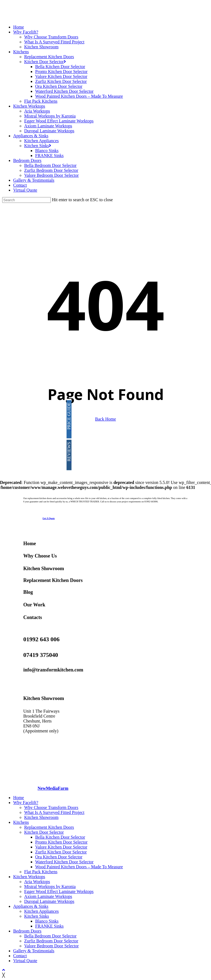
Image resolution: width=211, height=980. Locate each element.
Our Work (34, 605)
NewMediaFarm (53, 788)
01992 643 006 (41, 639)
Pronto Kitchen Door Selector (61, 842)
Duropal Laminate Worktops (49, 901)
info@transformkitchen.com (53, 670)
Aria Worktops (37, 882)
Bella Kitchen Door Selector (60, 837)
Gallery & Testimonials (34, 951)
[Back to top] (4, 970)
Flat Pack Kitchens (41, 872)
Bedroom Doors (27, 931)
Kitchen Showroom (44, 569)
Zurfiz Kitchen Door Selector (61, 852)
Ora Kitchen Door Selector (59, 857)
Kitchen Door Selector (44, 832)
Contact (20, 956)
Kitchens (21, 822)
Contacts (33, 617)
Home (30, 544)
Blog (28, 592)
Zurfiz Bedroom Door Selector (51, 941)
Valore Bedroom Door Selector (52, 946)
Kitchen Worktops (29, 877)
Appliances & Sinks (31, 906)
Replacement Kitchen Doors (53, 580)
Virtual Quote (25, 961)
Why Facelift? (26, 803)
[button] (49, 518)
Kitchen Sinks (37, 916)
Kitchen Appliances (41, 911)
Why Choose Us (40, 556)
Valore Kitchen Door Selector (61, 847)
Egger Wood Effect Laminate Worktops (59, 891)
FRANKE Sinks (49, 926)
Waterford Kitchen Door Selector (64, 862)
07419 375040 (41, 655)
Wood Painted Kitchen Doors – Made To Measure (79, 867)
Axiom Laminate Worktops (48, 896)
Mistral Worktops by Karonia (50, 887)
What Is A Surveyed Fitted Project (54, 812)
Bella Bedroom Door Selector (50, 936)
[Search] (27, 200)
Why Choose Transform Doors (51, 807)
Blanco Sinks (47, 921)
